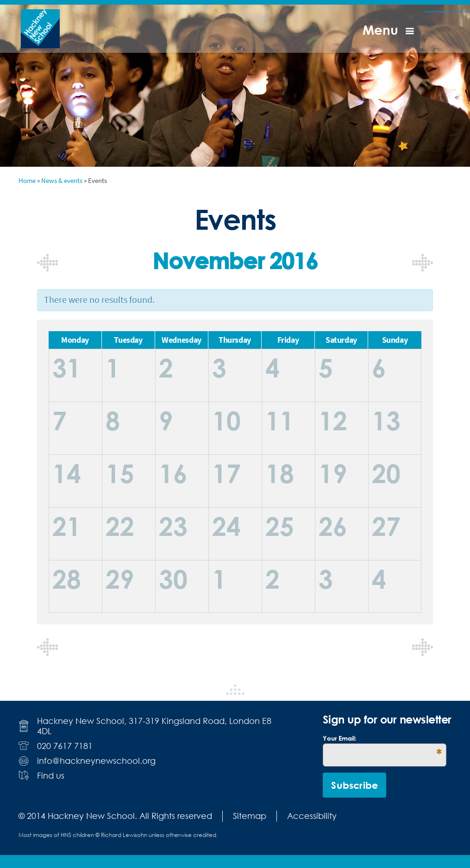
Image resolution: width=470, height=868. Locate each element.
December (423, 263)
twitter (439, 12)
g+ (444, 12)
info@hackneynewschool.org (96, 761)
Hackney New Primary (457, 12)
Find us (51, 776)
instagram (429, 12)
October (47, 263)
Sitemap (250, 816)
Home (27, 181)
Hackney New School (40, 29)
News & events (62, 181)
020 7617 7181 (65, 746)
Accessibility (312, 816)
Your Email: (382, 738)
